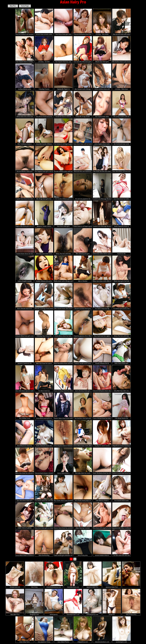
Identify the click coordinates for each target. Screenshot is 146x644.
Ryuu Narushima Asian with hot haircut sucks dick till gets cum (63, 351)
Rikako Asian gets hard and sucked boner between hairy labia (121, 269)
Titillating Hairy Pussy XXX (44, 324)
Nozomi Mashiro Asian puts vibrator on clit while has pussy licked (25, 159)
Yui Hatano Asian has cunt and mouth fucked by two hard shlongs (44, 488)
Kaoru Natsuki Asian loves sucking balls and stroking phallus (25, 296)
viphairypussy (54, 602)
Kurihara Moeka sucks (25, 77)
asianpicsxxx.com (15, 575)
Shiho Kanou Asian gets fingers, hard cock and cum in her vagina (121, 351)
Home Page (25, 6)
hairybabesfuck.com (73, 575)
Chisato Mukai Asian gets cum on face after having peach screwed (25, 324)
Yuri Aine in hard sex (44, 378)
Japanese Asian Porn (112, 575)
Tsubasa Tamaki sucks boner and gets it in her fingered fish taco (83, 351)
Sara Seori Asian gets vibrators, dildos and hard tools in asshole (63, 214)
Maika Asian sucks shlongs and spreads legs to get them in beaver (63, 269)
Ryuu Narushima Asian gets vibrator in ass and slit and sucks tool (25, 488)
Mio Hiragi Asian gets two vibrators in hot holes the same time (44, 187)
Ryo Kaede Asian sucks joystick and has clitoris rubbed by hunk (63, 488)
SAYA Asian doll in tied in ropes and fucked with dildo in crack (102, 241)
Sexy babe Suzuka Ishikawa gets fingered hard (44, 132)
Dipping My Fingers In (63, 77)
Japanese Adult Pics (92, 575)
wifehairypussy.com (92, 602)
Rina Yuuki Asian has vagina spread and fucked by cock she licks (102, 324)
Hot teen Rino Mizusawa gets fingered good (83, 49)
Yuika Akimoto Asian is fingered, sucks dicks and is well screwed (102, 488)
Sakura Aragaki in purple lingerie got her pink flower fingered (25, 269)
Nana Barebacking (44, 543)
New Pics (13, 6)
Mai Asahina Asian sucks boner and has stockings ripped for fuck (121, 49)
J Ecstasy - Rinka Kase (121, 77)
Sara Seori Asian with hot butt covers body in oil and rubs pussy (83, 132)
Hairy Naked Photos (63, 630)
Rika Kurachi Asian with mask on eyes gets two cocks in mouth (121, 22)
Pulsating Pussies (44, 77)
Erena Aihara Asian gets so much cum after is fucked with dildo (44, 406)
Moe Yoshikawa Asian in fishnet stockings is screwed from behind (25, 132)
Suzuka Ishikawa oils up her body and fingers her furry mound (44, 269)
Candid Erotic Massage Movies (102, 186)
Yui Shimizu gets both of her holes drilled (121, 296)
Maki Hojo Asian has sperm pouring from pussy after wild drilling (44, 351)
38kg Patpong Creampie (83, 516)
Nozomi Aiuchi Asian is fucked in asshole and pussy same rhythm (44, 461)
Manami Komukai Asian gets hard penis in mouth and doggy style (83, 296)
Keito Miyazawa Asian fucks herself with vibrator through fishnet (44, 241)
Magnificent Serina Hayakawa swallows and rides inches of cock (121, 433)
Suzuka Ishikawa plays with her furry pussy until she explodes (63, 159)
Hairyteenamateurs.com (102, 630)
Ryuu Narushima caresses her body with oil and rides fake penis (121, 159)
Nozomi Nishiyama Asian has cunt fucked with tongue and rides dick (83, 22)
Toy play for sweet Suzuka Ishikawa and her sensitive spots (102, 433)
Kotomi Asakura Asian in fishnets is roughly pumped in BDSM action (102, 543)
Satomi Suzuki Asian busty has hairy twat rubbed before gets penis (121, 461)
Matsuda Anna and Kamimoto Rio (83, 159)
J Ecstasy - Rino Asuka (102, 22)
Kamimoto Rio (121, 241)
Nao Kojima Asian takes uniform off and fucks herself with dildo (102, 104)
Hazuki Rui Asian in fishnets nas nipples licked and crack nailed (63, 104)
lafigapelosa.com (83, 630)
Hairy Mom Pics (15, 602)
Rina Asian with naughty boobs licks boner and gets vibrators (102, 516)
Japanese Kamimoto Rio (25, 351)
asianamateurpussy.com (54, 575)
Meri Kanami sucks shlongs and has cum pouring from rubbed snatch (83, 77)
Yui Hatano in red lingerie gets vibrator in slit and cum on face (63, 132)
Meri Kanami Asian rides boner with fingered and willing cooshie (63, 296)
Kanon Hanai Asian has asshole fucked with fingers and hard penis (63, 516)
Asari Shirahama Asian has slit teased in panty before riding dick (102, 461)
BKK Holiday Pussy (25, 406)
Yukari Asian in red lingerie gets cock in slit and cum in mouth (83, 214)
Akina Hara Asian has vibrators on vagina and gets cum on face (25, 461)
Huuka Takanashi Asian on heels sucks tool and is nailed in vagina (121, 214)
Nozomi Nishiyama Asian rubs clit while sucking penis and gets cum (102, 379)
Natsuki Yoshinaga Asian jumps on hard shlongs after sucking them (44, 296)
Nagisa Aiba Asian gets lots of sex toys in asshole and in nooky (25, 214)
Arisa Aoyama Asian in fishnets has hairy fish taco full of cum (63, 433)
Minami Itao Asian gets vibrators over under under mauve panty (102, 49)
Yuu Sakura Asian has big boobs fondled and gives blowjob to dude (102, 296)
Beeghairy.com (34, 602)
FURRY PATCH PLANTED (25, 516)
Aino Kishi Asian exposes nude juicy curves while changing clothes (25, 379)
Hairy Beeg (34, 575)
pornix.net (112, 602)
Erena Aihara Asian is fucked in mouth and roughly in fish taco (25, 543)
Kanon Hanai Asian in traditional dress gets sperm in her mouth (63, 461)
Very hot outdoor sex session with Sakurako (25, 22)
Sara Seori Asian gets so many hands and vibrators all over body (44, 516)
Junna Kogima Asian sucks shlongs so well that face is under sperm (102, 132)
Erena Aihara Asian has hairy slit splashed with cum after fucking (63, 324)
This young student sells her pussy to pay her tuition (121, 104)
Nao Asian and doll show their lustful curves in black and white (102, 159)
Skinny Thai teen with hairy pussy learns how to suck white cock (63, 241)
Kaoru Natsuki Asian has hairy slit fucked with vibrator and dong (102, 406)
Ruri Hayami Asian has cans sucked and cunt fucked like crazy (63, 49)
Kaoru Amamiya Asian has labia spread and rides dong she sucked (63, 379)
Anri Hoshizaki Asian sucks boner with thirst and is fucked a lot (121, 132)
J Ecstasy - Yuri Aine (44, 49)
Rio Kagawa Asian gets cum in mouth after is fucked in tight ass (44, 159)
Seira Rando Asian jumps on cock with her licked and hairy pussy (83, 488)
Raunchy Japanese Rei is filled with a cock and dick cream (83, 324)
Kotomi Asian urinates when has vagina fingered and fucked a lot (44, 22)
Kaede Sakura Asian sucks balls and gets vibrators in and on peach (63, 406)
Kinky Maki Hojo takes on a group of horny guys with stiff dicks (121, 379)
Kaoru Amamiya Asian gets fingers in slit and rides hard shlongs (83, 379)
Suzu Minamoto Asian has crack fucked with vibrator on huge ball (25, 433)
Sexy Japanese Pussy (44, 630)
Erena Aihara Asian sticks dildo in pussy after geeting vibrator (83, 433)
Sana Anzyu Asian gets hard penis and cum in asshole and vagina (63, 22)
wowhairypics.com (121, 630)
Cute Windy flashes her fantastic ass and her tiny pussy (121, 406)
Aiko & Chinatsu (83, 269)
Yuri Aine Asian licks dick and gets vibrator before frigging (121, 543)
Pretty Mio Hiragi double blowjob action (83, 104)
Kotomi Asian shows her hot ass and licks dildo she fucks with (25, 241)
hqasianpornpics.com (73, 602)
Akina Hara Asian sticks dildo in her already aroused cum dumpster (102, 269)
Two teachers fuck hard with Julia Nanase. (83, 406)
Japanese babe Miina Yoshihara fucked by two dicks (121, 516)
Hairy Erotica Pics (131, 602)
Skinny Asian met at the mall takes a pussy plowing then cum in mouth (25, 104)
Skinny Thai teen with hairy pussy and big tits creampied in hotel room (121, 324)
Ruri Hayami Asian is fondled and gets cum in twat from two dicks (25, 49)
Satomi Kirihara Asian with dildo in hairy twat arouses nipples (102, 77)
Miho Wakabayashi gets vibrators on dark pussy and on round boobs (83, 241)
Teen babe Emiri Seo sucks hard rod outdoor (83, 461)
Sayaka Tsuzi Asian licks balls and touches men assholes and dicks (25, 187)
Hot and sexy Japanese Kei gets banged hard (83, 187)
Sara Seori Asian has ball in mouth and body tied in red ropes (121, 187)
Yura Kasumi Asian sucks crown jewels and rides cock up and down (121, 488)
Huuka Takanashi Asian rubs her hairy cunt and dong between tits (44, 433)
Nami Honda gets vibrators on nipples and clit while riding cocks (63, 543)
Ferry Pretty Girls (83, 543)
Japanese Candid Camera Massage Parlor (44, 214)
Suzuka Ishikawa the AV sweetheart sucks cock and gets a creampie (102, 351)
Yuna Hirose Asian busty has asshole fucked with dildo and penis (44, 104)
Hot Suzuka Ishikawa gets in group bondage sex (63, 187)
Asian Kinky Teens (25, 630)
